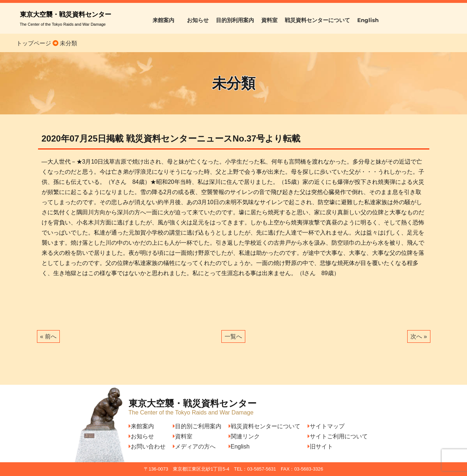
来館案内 (166, 20)
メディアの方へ (194, 446)
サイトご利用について (338, 436)
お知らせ (198, 20)
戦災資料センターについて (317, 20)
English (368, 20)
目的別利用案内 (235, 20)
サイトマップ (326, 426)
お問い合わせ (147, 446)
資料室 (269, 20)
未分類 (68, 43)
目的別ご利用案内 (197, 426)
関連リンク (244, 436)
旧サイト (320, 446)
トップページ (34, 43)
